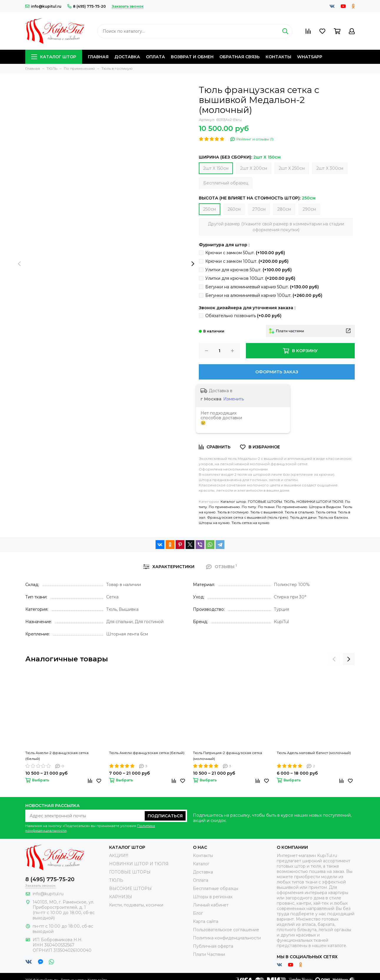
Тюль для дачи (303, 517)
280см (284, 209)
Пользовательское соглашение (226, 930)
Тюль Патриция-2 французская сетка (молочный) (227, 756)
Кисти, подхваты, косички (136, 905)
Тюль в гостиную (233, 512)
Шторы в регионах (213, 897)
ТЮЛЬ (289, 501)
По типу (249, 507)
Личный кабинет (211, 905)
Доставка (127, 57)
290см (309, 209)
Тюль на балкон (333, 517)
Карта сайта (206, 921)
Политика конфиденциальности (227, 938)
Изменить (234, 399)
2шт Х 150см (216, 168)
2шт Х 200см (254, 168)
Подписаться (165, 816)
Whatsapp (310, 57)
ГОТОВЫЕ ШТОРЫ (265, 501)
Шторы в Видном (325, 507)
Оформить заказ (277, 372)
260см (234, 209)
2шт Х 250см (292, 168)
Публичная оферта (213, 946)
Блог (198, 913)
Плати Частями (209, 954)
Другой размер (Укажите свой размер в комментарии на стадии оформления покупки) (276, 227)
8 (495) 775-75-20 (87, 6)
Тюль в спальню (299, 512)
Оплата (155, 57)
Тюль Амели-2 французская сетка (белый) (57, 756)
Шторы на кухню (214, 523)
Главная (98, 57)
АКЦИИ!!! (119, 856)
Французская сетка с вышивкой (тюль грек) (248, 517)
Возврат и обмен (192, 57)
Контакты (278, 57)
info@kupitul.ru (43, 6)
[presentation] (19, 264)
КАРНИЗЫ (121, 897)
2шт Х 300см (330, 168)
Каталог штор (54, 57)
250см (210, 209)
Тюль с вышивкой (267, 512)
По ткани (266, 507)
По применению (224, 507)
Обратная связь (240, 57)
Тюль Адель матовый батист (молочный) (314, 753)
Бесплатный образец (226, 183)
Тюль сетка (326, 512)
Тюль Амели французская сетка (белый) (147, 753)
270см (259, 209)
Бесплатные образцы (216, 889)
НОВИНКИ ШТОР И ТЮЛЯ (320, 501)
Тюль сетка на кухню (250, 523)
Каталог (201, 864)
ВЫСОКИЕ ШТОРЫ (130, 889)
